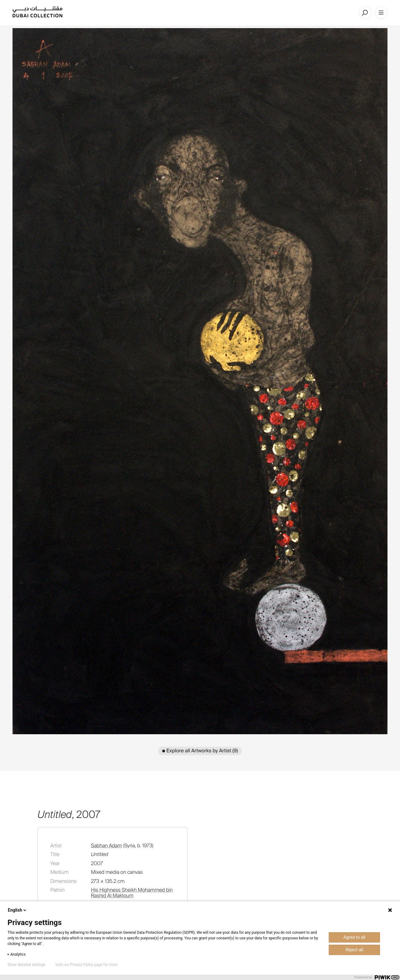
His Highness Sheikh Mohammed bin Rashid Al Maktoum (132, 893)
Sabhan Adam (106, 846)
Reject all (355, 950)
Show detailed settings (26, 965)
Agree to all (354, 937)
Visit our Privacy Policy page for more (86, 965)
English (17, 910)
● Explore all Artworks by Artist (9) (200, 751)
